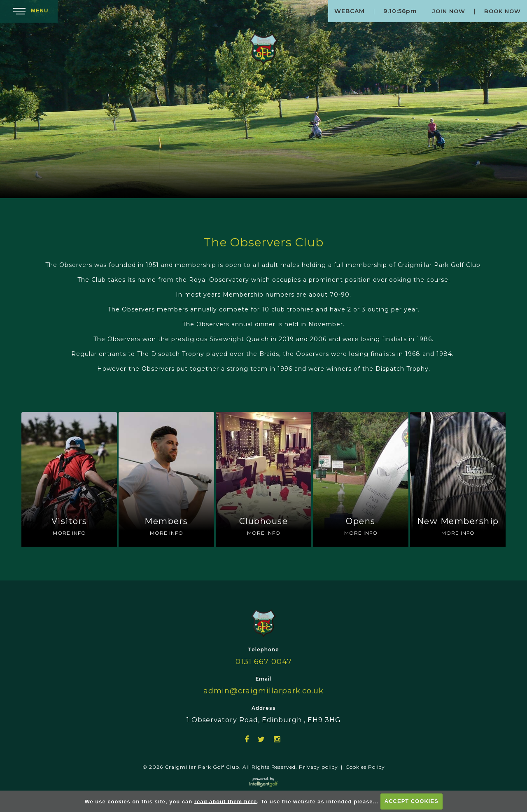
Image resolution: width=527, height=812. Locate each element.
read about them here (226, 801)
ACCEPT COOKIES (412, 801)
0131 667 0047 (264, 662)
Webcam (350, 11)
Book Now (503, 11)
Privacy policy (318, 767)
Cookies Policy (365, 767)
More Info (69, 533)
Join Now (449, 11)
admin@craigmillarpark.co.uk (263, 691)
